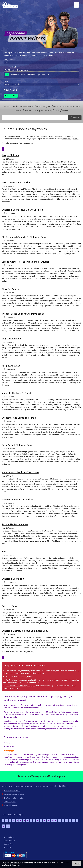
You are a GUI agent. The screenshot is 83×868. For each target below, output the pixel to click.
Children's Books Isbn (13, 579)
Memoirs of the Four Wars (14, 794)
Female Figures (10, 802)
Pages (7, 81)
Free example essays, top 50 (13, 815)
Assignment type (11, 60)
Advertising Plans (11, 805)
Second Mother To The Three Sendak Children (26, 262)
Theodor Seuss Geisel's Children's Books (23, 314)
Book (4, 552)
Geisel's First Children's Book (17, 445)
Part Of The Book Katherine (16, 183)
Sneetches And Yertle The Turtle (19, 418)
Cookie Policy (9, 844)
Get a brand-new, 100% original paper (20, 686)
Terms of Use (9, 837)
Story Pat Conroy (10, 289)
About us (7, 847)
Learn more (56, 862)
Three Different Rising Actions (18, 500)
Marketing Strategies (12, 791)
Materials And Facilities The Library (20, 472)
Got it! (77, 864)
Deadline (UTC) (10, 67)
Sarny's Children (10, 155)
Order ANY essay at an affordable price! (43, 776)
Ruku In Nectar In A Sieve (15, 524)
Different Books (10, 606)
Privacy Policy (9, 841)
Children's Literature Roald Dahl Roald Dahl (25, 631)
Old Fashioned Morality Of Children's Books (24, 237)
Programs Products (12, 339)
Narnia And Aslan (11, 366)
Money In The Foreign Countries (18, 393)
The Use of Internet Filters (14, 798)
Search (75, 117)
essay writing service (70, 139)
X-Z (8, 826)
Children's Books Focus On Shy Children (22, 210)
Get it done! (11, 96)
